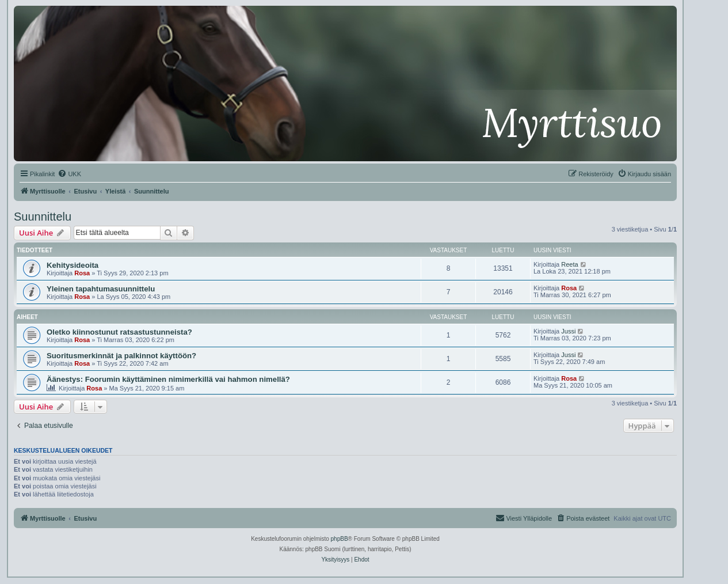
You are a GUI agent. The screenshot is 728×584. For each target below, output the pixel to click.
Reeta (569, 264)
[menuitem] (69, 174)
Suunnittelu (43, 217)
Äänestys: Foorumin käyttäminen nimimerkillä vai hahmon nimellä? (168, 379)
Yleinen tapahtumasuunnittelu (101, 289)
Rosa (82, 273)
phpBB (340, 539)
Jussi (568, 331)
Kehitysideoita (73, 265)
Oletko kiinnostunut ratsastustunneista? (119, 332)
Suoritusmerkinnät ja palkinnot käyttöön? (121, 356)
